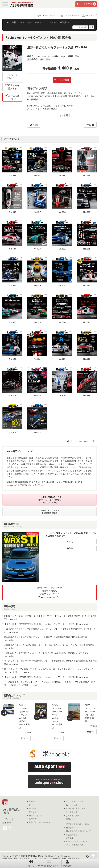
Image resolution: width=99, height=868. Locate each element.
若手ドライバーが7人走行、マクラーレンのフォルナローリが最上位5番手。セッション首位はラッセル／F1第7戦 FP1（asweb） (50, 671)
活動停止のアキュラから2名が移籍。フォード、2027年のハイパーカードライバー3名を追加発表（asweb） (49, 646)
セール (32, 805)
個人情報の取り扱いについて (78, 831)
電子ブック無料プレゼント (40, 822)
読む (70, 542)
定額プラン (67, 22)
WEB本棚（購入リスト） (76, 808)
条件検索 (33, 819)
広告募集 (70, 838)
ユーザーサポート (68, 15)
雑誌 (29, 22)
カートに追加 (62, 80)
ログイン (31, 863)
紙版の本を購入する (12, 87)
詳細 (70, 548)
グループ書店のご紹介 (75, 845)
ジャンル (39, 22)
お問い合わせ (72, 819)
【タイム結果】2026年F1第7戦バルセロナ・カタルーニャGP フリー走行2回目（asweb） (46, 624)
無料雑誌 (33, 801)
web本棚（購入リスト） (49, 863)
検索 (91, 27)
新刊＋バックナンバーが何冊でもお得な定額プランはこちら (50, 592)
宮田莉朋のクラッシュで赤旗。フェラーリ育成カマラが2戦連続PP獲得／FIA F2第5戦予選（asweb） (45, 638)
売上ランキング (36, 816)
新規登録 (67, 863)
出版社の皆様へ (73, 835)
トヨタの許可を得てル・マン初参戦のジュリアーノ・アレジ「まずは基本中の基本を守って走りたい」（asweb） (50, 630)
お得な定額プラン (12, 97)
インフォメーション (46, 15)
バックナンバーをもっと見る (82, 441)
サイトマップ (88, 15)
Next (35, 125)
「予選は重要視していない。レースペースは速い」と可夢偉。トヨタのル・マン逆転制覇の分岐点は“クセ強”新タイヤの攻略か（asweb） (50, 683)
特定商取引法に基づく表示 (77, 824)
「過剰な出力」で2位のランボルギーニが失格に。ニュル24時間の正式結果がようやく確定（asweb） (46, 655)
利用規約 (70, 828)
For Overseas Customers (77, 842)
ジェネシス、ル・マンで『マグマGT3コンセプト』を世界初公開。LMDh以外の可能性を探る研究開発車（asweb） (50, 663)
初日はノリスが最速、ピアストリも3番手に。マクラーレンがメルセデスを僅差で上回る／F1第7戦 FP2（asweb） (50, 618)
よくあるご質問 (73, 816)
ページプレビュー (12, 76)
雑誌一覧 (33, 808)
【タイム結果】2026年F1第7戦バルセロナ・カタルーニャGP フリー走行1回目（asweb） (46, 677)
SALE (22, 22)
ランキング (52, 22)
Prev (89, 125)
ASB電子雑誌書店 (12, 811)
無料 (14, 22)
